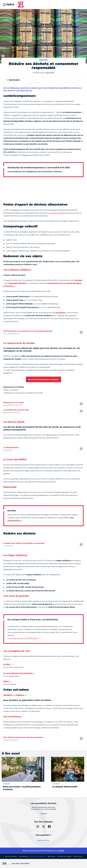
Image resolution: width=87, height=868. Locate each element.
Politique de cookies (64, 856)
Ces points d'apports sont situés (61, 213)
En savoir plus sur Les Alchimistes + (24, 638)
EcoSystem (60, 313)
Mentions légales (11, 856)
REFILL (6, 681)
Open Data (51, 856)
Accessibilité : (32, 856)
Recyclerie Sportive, (18, 283)
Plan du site (78, 856)
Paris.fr (61, 851)
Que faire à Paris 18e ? (21, 863)
